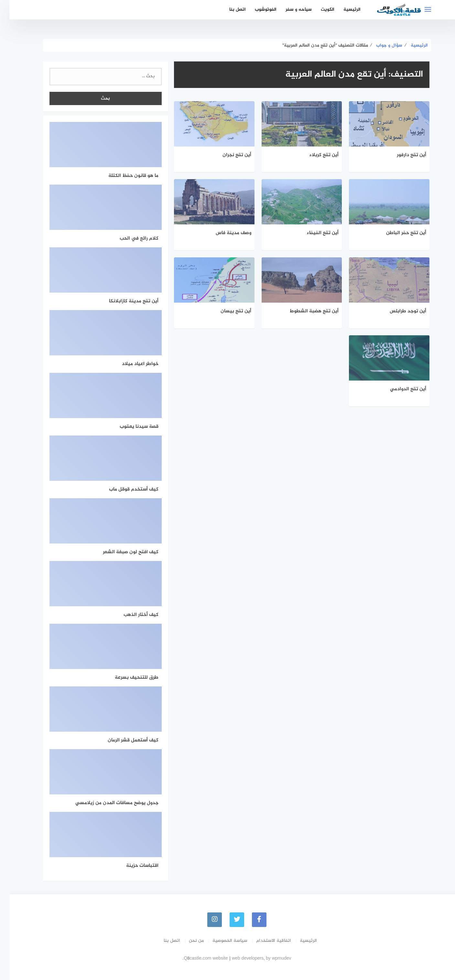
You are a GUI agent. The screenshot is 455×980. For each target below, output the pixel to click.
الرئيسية (343, 10)
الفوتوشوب (256, 10)
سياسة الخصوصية (221, 941)
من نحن (187, 941)
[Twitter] (228, 920)
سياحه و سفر (289, 10)
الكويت (318, 10)
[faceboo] (250, 920)
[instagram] (205, 920)
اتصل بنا (228, 10)
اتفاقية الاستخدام (264, 941)
